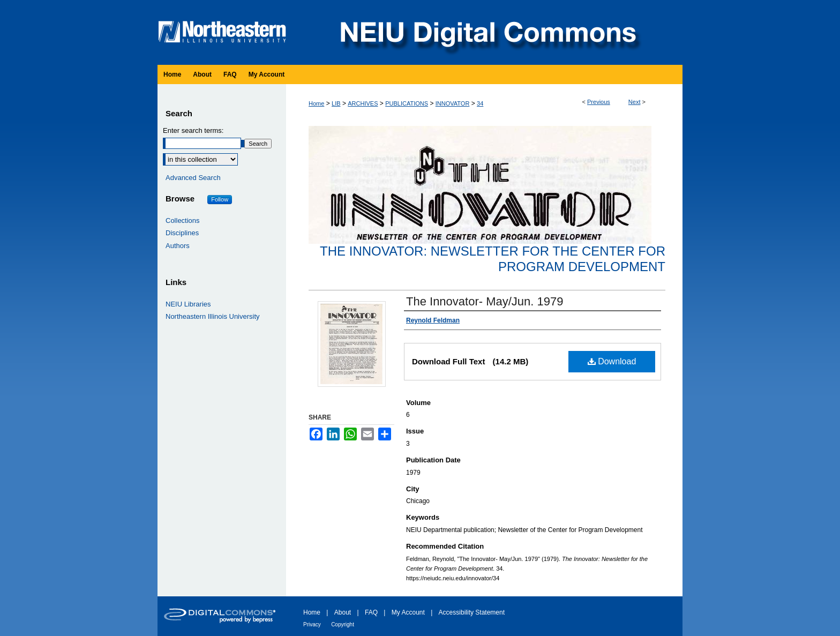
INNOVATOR (453, 103)
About (343, 612)
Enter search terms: (193, 130)
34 (480, 103)
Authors (178, 246)
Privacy (312, 624)
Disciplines (182, 233)
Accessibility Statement (472, 612)
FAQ (371, 612)
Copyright (343, 624)
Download (612, 361)
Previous (599, 102)
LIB (336, 103)
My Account (408, 612)
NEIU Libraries (188, 304)
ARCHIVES (363, 103)
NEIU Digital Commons (487, 32)
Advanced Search (193, 178)
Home (316, 103)
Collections (183, 220)
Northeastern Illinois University (213, 316)
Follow (220, 199)
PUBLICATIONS (407, 103)
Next (635, 102)
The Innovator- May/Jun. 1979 (485, 301)
